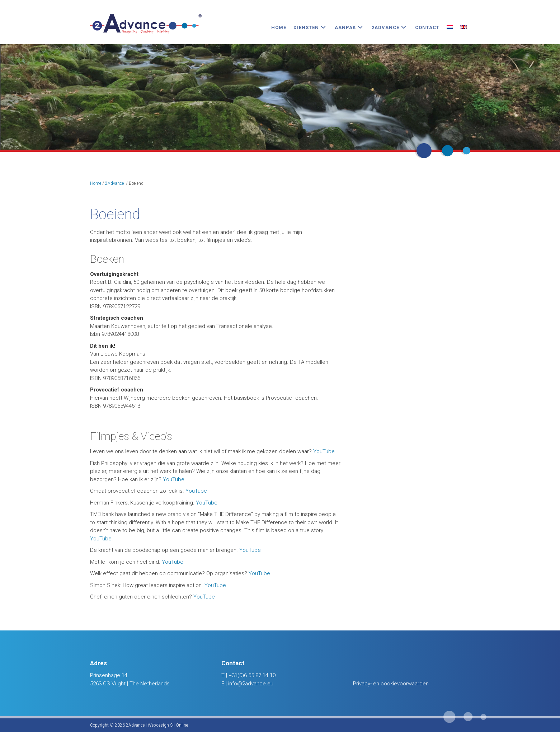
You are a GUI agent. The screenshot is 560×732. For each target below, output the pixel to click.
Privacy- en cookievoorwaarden (391, 684)
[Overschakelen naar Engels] (463, 28)
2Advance (114, 183)
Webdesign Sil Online (168, 725)
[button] (323, 27)
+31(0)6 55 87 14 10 (252, 675)
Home (96, 183)
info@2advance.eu (251, 684)
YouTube (324, 451)
